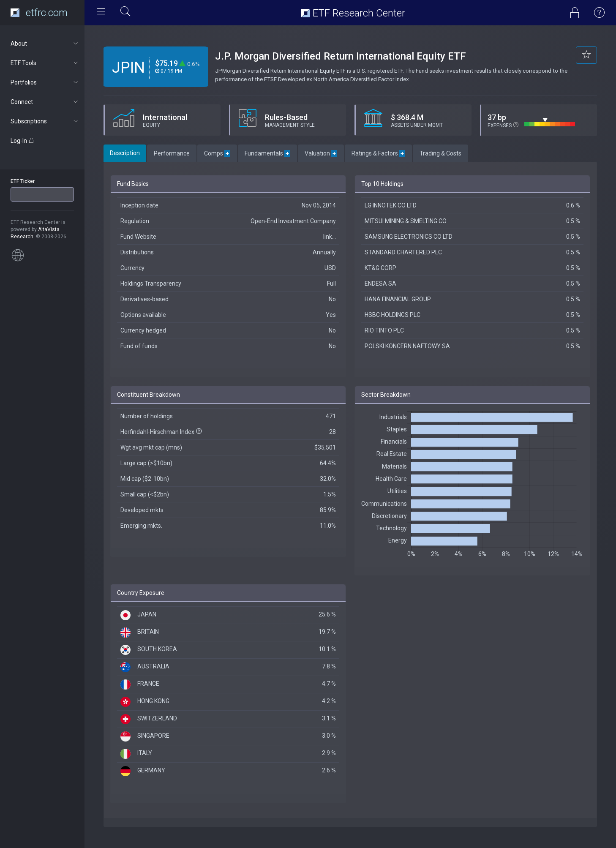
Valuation (321, 153)
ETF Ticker (23, 181)
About (45, 44)
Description (125, 153)
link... (330, 237)
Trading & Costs (440, 153)
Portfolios (45, 82)
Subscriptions (45, 121)
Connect (45, 102)
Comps (217, 153)
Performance (172, 153)
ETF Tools (45, 63)
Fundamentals (267, 153)
